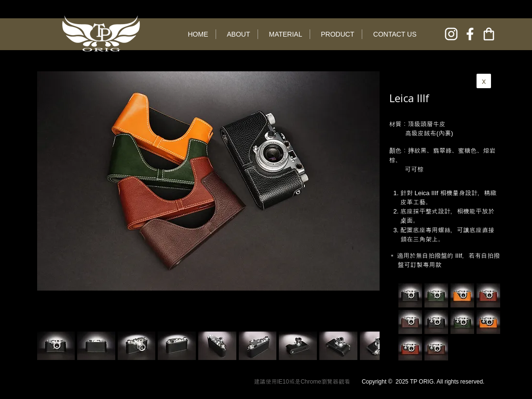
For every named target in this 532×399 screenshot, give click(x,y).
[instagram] (451, 34)
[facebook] (470, 34)
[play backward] (49, 346)
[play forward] (368, 346)
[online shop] (489, 34)
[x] (484, 81)
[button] (96, 346)
